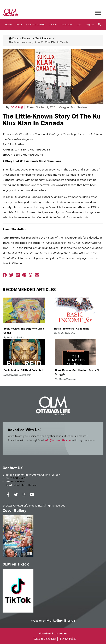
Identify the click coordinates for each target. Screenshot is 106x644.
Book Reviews (43, 38)
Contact (53, 24)
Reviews (27, 38)
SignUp (90, 24)
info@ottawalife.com (58, 440)
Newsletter (67, 24)
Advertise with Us (35, 24)
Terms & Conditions (44, 639)
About (19, 24)
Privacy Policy (68, 639)
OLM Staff (17, 107)
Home (8, 24)
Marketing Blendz (61, 620)
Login (79, 24)
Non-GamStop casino (53, 633)
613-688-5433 (18, 478)
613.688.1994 (18, 482)
